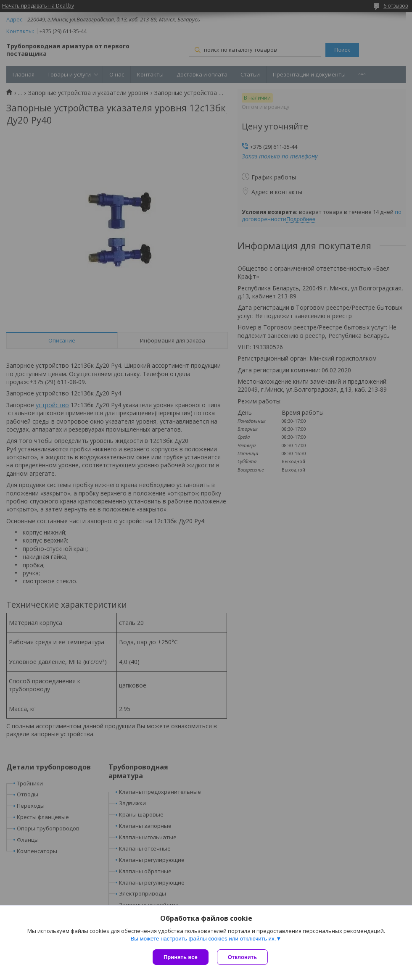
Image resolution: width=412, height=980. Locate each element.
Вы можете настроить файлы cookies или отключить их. (203, 939)
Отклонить (242, 957)
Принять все (181, 957)
